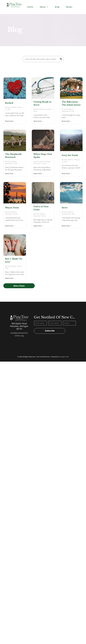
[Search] (43, 59)
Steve (65, 208)
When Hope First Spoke (43, 156)
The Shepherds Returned (13, 156)
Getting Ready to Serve (42, 103)
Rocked (9, 103)
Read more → (10, 121)
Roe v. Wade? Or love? (14, 260)
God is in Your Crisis (41, 208)
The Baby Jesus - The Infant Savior (71, 103)
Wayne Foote (12, 208)
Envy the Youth (70, 155)
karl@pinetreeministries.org (19, 334)
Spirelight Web (64, 357)
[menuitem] (30, 7)
